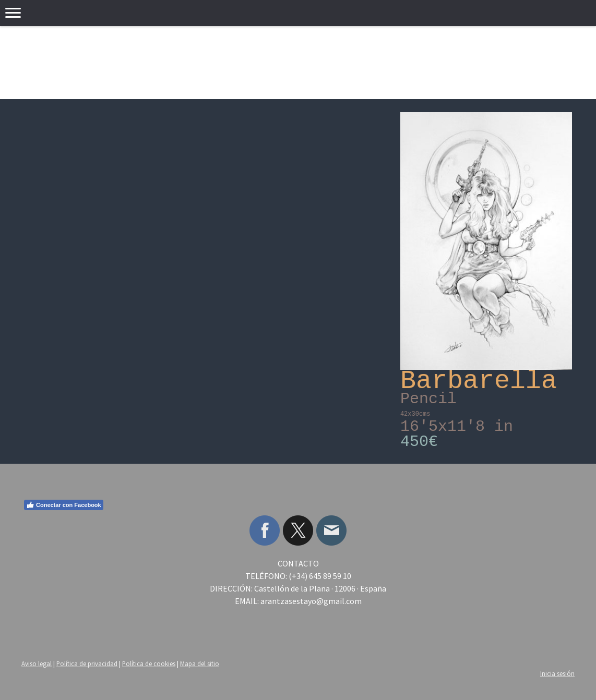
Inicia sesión (557, 673)
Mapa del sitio (200, 663)
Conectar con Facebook (64, 505)
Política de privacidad (87, 663)
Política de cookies (149, 663)
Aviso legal (37, 663)
